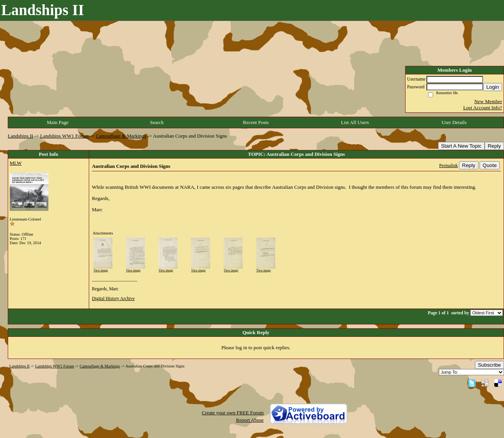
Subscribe (489, 365)
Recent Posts (256, 122)
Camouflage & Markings (121, 136)
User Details (454, 122)
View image (101, 270)
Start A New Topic (461, 146)
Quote (490, 165)
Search (157, 122)
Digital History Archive (113, 299)
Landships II (20, 136)
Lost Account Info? (483, 108)
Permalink (449, 166)
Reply (494, 146)
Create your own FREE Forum (233, 413)
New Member (488, 101)
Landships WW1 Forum (65, 136)
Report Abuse (250, 420)
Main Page (58, 122)
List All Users (355, 122)
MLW (16, 163)
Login (493, 87)
